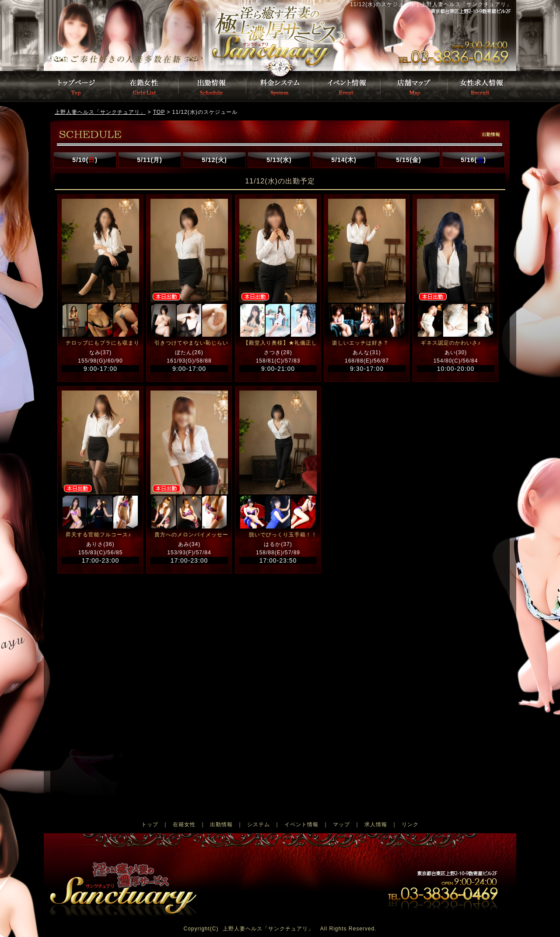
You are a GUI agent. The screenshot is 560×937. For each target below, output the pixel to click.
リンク (410, 824)
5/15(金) (409, 160)
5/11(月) (150, 160)
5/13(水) (279, 160)
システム (259, 824)
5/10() (85, 160)
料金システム (280, 86)
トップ (150, 824)
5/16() (473, 160)
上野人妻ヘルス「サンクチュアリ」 (268, 929)
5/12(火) (214, 160)
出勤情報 (213, 86)
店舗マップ (415, 86)
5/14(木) (344, 160)
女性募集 (482, 86)
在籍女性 (184, 824)
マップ (341, 824)
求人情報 (376, 824)
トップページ (155, 35)
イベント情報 (347, 86)
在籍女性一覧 (145, 86)
